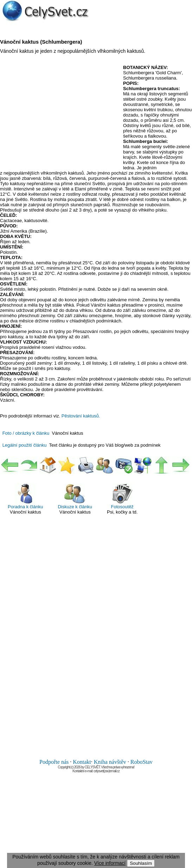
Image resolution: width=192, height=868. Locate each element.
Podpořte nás (54, 762)
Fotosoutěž (122, 496)
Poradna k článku (25, 496)
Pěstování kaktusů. (81, 416)
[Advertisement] (59, 116)
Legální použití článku (25, 445)
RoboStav (142, 762)
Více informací (110, 863)
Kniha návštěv (110, 762)
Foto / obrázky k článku (26, 433)
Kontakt (82, 762)
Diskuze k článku (75, 496)
